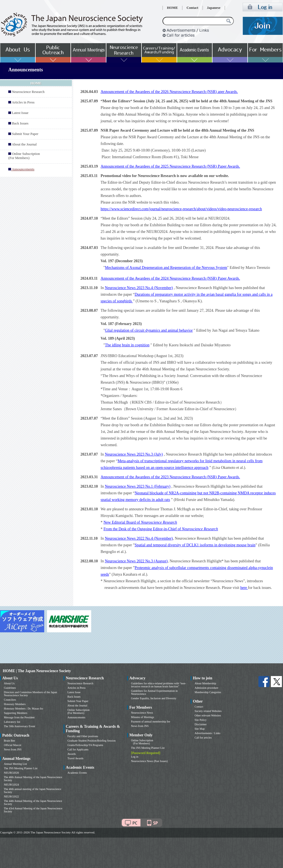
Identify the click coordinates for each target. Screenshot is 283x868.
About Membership (205, 683)
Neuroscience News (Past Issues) (149, 761)
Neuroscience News (142, 713)
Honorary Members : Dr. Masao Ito (23, 709)
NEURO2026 (11, 773)
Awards (72, 754)
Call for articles (203, 738)
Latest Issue (20, 113)
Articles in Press (23, 102)
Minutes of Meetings (142, 717)
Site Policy (201, 720)
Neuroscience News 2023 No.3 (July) (134, 454)
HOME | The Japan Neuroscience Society (37, 671)
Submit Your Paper (25, 134)
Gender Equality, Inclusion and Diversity (154, 698)
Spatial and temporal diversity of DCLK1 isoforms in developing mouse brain (195, 545)
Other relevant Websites (208, 715)
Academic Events (77, 773)
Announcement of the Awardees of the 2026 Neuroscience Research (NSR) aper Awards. (169, 92)
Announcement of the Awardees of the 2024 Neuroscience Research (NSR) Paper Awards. (170, 278)
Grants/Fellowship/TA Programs (85, 745)
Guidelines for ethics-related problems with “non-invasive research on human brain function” (158, 685)
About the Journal (24, 144)
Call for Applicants (78, 749)
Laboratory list (12, 722)
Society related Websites (208, 711)
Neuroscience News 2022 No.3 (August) (136, 561)
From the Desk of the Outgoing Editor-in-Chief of (161, 529)
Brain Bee (9, 741)
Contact (192, 8)
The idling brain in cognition (127, 345)
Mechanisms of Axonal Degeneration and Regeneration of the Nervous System (166, 268)
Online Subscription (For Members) (24, 156)
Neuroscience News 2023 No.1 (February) (138, 486)
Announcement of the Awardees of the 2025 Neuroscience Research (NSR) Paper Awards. (170, 166)
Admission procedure (206, 688)
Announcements (76, 717)
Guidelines (10, 688)
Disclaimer (201, 724)
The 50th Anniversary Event (19, 726)
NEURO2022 (11, 796)
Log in (135, 757)
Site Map (200, 729)
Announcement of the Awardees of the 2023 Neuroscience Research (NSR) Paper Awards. (170, 477)
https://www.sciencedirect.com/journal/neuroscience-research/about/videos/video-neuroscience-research (181, 209)
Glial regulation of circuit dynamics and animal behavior (149, 330)
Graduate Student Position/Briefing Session (91, 741)
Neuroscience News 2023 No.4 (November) (139, 288)
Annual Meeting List (15, 764)
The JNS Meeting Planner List (21, 768)
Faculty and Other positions (83, 736)
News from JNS (13, 749)
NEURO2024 (11, 785)
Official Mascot (13, 745)
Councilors (10, 700)
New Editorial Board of (140, 522)
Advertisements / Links (207, 733)
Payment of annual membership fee (151, 722)
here (244, 588)
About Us (9, 683)
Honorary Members (15, 704)
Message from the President (19, 717)
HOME (172, 8)
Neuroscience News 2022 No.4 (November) (139, 538)
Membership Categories (208, 692)
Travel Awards (75, 758)
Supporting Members (16, 713)
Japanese (214, 8)
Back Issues (20, 123)
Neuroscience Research (28, 92)
